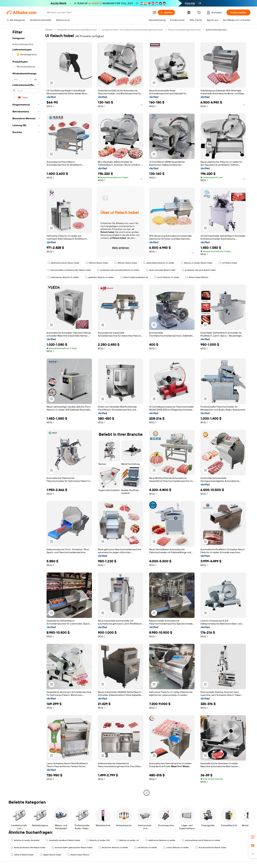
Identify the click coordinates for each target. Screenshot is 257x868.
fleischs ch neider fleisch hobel (196, 263)
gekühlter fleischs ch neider (99, 277)
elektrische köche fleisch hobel (63, 263)
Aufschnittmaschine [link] (216, 30)
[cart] (199, 13)
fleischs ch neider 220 (98, 840)
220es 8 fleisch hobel (22, 855)
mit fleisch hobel (228, 263)
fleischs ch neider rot (127, 840)
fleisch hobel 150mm (78, 855)
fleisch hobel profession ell (134, 277)
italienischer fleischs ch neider (63, 277)
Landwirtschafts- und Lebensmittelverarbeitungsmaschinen (132, 30)
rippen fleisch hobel (50, 855)
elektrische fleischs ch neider (160, 840)
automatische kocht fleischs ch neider (201, 840)
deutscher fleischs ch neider (113, 848)
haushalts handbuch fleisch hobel (63, 840)
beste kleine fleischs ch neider (159, 263)
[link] (253, 837)
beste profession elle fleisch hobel (28, 848)
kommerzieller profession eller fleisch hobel (69, 270)
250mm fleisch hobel (97, 263)
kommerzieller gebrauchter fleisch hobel (72, 848)
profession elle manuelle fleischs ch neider (118, 270)
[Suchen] (166, 12)
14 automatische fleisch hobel (211, 848)
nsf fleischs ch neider (146, 848)
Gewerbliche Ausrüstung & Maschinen (77, 30)
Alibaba (49, 30)
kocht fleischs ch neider (167, 277)
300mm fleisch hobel (126, 263)
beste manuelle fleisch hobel (161, 270)
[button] (154, 12)
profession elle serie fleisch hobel (199, 270)
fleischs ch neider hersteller (25, 840)
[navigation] (25, 412)
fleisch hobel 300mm (197, 277)
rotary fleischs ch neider (176, 848)
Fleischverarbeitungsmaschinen (184, 30)
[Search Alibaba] (98, 12)
